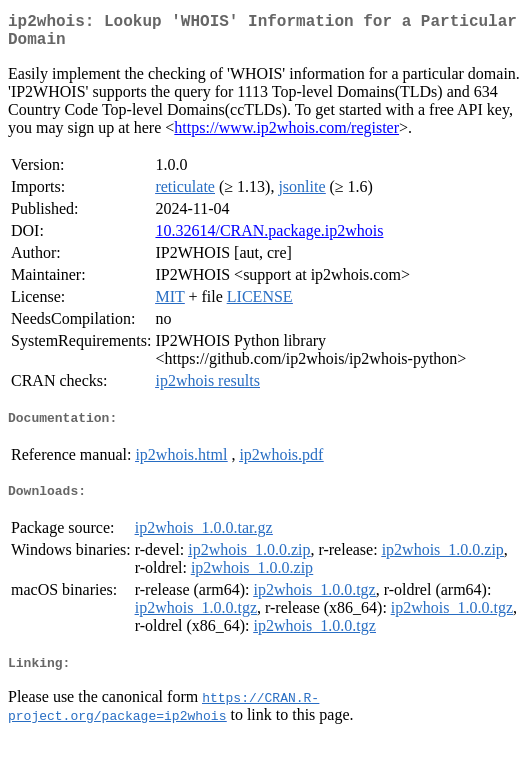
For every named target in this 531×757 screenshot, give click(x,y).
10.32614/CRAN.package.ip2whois (269, 238)
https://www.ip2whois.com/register (286, 135)
